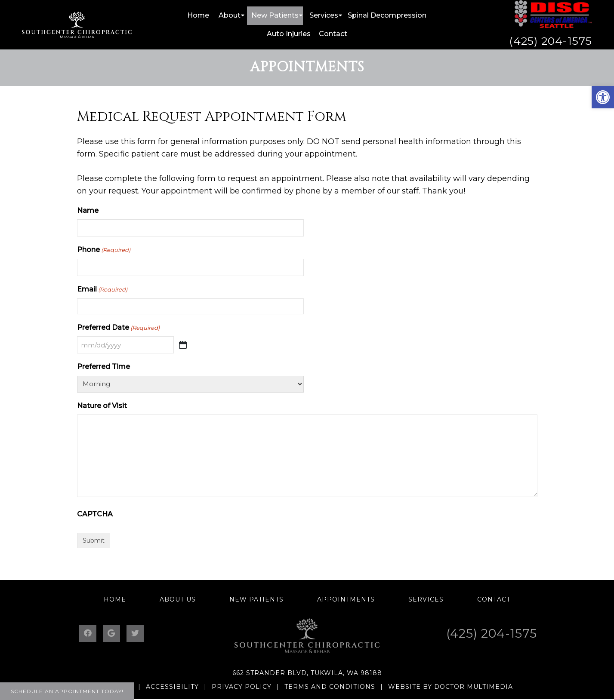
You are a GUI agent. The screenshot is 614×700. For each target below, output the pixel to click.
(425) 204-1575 (551, 41)
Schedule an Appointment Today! (67, 691)
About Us (178, 599)
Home (198, 15)
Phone (104, 250)
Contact (333, 34)
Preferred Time (103, 367)
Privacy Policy (242, 687)
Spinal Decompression (387, 15)
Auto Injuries (289, 34)
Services (324, 15)
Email (102, 290)
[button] (603, 97)
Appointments (346, 599)
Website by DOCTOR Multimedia (450, 687)
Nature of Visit (102, 406)
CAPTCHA (95, 514)
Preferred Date (118, 328)
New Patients (275, 15)
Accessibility (172, 687)
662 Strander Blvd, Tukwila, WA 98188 (307, 673)
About (230, 15)
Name (88, 210)
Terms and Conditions (330, 687)
